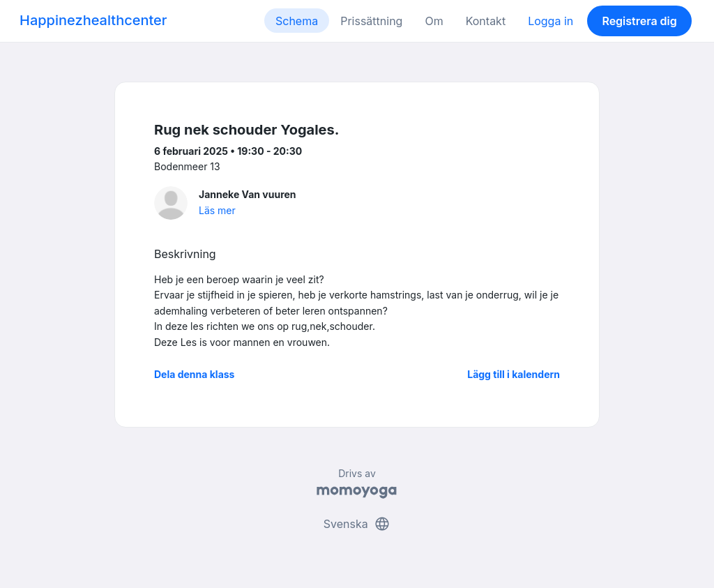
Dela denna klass (194, 374)
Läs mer (217, 210)
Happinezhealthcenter (93, 20)
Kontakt (486, 21)
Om (434, 21)
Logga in (550, 21)
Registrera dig (639, 21)
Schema (297, 21)
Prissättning (371, 21)
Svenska (357, 524)
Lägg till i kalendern (514, 374)
